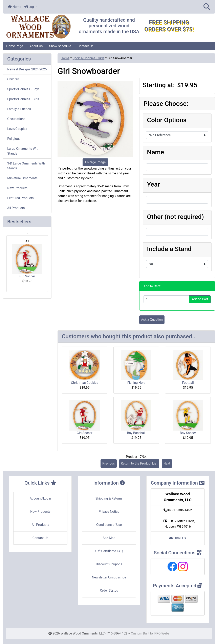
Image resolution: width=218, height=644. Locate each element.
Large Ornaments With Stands (23, 151)
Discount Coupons (109, 564)
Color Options (167, 120)
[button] (207, 7)
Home (15, 7)
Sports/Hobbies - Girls (89, 58)
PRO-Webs (162, 633)
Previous (109, 463)
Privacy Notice (109, 512)
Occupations (16, 119)
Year (153, 184)
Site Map (109, 538)
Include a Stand (169, 249)
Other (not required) (175, 217)
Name (156, 152)
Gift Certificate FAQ (109, 551)
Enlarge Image (95, 162)
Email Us (178, 538)
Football (188, 383)
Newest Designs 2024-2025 (27, 69)
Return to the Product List (139, 463)
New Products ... (19, 188)
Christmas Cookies (85, 383)
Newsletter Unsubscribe (109, 577)
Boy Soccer (188, 433)
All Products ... (18, 208)
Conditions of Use (109, 525)
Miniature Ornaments (22, 178)
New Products (40, 512)
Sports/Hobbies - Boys (23, 89)
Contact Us (85, 46)
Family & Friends (19, 109)
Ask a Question (152, 320)
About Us (36, 46)
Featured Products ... (22, 198)
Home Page (15, 46)
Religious (14, 139)
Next (167, 463)
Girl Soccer (27, 261)
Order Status (109, 590)
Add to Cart (200, 299)
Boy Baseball (136, 433)
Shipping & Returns (109, 498)
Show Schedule (60, 46)
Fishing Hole (136, 383)
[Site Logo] (38, 27)
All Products (40, 525)
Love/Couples (17, 129)
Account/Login (40, 498)
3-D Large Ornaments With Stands (26, 166)
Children (13, 79)
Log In (31, 7)
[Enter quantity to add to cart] (166, 299)
